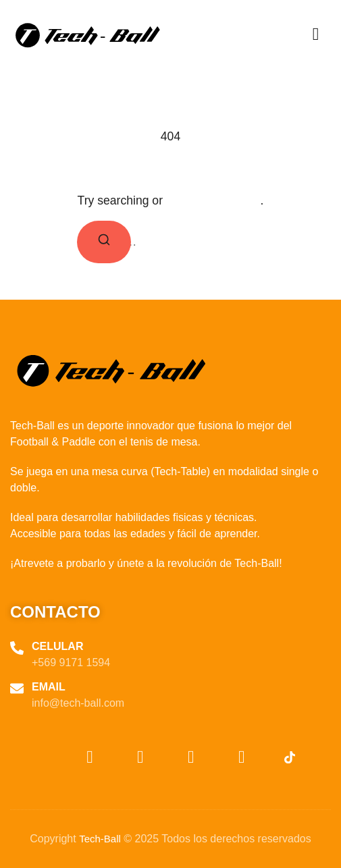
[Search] (104, 242)
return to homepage (213, 201)
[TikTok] (271, 758)
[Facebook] (221, 758)
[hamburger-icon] (316, 35)
